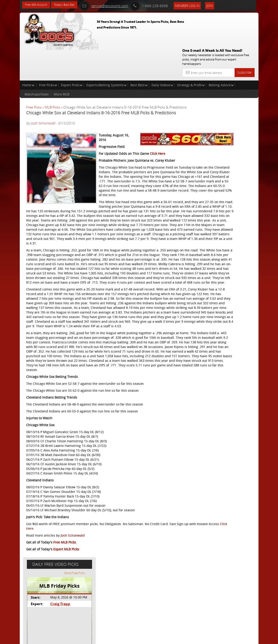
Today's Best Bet (69, 5)
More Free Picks (238, 86)
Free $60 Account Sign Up (219, 164)
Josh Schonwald (43, 101)
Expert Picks (72, 52)
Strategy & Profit (191, 52)
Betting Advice (221, 52)
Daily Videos (162, 52)
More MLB (62, 61)
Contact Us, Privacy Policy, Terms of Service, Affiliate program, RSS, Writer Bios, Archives (167, 639)
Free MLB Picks (65, 616)
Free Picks (48, 52)
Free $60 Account (38, 5)
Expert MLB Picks (66, 622)
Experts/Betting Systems (106, 52)
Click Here (158, 127)
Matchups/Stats (37, 61)
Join (224, 5)
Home (28, 52)
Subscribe (244, 39)
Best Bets (139, 52)
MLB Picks (52, 74)
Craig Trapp (219, 116)
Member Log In (201, 5)
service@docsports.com (118, 5)
